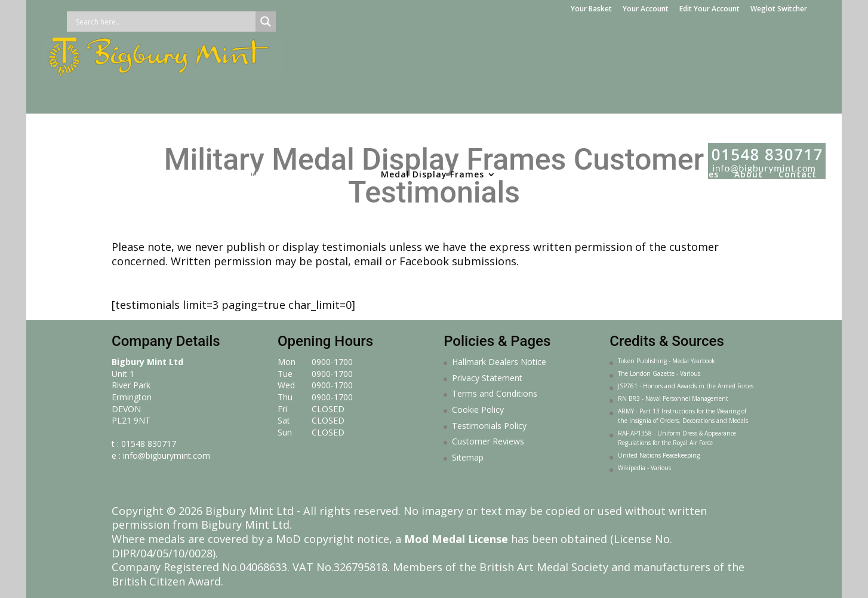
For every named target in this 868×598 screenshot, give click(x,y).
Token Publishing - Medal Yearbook (667, 361)
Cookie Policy (478, 410)
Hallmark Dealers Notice (499, 362)
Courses (700, 99)
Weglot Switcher (779, 10)
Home (65, 99)
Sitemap (468, 457)
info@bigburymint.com (167, 456)
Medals (110, 99)
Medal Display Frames (433, 99)
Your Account (646, 10)
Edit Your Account (710, 10)
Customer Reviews (488, 441)
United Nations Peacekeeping (659, 455)
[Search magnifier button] (266, 22)
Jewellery (572, 99)
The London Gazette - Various (659, 373)
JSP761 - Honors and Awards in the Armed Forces (686, 386)
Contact (798, 99)
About (749, 99)
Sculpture (632, 99)
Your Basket (591, 10)
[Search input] (164, 22)
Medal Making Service (302, 99)
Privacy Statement (487, 378)
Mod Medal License (456, 539)
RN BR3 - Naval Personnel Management (673, 398)
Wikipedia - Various (644, 468)
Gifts (524, 99)
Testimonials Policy (489, 426)
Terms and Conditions (495, 393)
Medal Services (189, 99)
